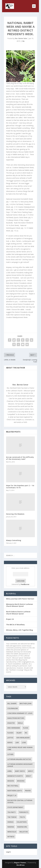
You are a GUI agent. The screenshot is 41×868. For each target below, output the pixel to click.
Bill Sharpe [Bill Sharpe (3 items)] (12, 703)
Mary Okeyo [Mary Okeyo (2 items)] (20, 771)
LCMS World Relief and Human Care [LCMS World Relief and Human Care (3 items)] (20, 748)
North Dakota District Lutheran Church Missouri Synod (18, 613)
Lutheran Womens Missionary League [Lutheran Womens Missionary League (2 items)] (20, 765)
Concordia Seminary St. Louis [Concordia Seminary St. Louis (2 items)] (20, 713)
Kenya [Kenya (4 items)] (10, 742)
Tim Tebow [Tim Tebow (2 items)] (12, 817)
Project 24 (10, 619)
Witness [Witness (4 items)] (11, 837)
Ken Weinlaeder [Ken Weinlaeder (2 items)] (23, 738)
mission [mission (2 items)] (11, 781)
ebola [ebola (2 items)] (20, 723)
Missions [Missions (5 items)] (21, 781)
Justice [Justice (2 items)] (10, 738)
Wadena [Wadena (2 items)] (11, 827)
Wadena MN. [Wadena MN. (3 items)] (22, 827)
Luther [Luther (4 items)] (10, 754)
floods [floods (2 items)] (10, 733)
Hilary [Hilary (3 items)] (19, 733)
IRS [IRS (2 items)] (26, 733)
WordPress (20, 865)
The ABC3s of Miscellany (15, 625)
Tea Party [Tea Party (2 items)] (12, 812)
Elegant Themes (20, 863)
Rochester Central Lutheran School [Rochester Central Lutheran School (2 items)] (20, 801)
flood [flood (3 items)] (26, 728)
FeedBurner (25, 584)
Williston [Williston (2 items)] (24, 832)
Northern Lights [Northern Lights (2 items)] (15, 791)
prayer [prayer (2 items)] (28, 791)
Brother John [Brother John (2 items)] (26, 703)
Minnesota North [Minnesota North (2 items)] (15, 776)
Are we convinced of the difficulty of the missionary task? (20, 458)
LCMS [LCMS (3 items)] (24, 742)
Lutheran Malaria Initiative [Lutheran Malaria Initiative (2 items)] (19, 759)
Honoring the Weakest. (16, 514)
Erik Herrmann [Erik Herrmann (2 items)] (14, 728)
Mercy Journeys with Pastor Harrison (20, 599)
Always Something (14, 540)
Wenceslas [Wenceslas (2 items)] (12, 832)
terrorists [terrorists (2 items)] (24, 812)
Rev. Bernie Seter (21, 38)
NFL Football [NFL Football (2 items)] (13, 786)
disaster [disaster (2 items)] (11, 723)
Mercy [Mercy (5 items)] (31, 771)
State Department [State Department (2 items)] (15, 807)
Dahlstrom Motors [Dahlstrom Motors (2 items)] (16, 718)
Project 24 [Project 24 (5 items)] (12, 795)
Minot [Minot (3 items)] (29, 776)
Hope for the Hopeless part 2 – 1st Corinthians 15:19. (20, 486)
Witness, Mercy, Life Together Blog (19, 630)
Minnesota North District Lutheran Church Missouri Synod (20, 605)
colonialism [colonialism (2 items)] (13, 708)
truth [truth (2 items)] (22, 817)
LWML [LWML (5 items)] (10, 771)
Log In (8, 852)
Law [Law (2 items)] (17, 742)
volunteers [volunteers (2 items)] (22, 822)
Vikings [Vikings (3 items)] (10, 822)
